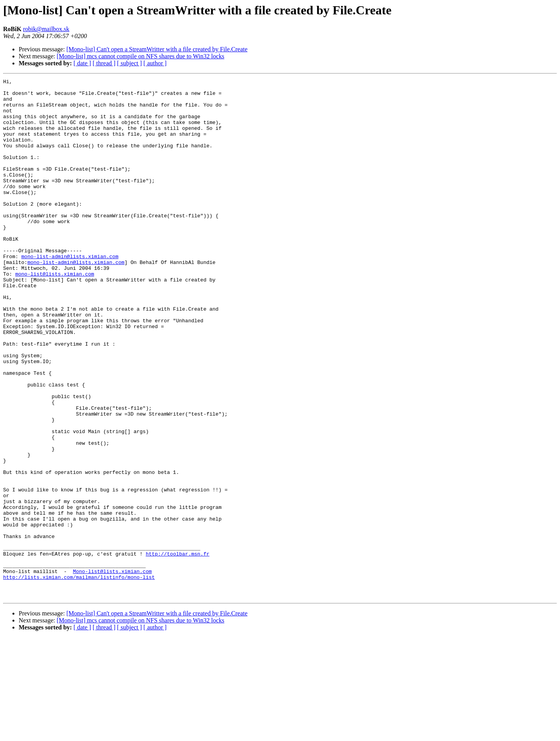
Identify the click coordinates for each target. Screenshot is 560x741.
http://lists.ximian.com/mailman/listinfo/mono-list (79, 677)
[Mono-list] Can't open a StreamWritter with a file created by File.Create (157, 49)
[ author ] (155, 63)
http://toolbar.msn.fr (178, 649)
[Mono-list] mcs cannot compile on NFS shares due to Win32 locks (141, 56)
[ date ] (82, 63)
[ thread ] (104, 63)
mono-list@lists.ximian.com (55, 313)
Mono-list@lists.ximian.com (112, 670)
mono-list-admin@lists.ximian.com (70, 292)
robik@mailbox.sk (46, 29)
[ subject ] (129, 63)
